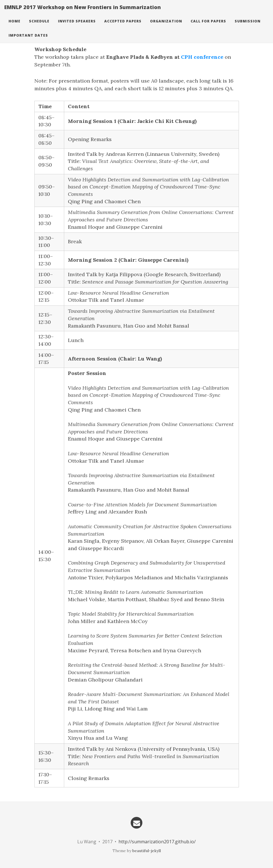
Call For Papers (208, 27)
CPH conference (202, 57)
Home (14, 27)
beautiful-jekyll (147, 851)
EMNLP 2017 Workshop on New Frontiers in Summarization (83, 13)
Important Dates (28, 41)
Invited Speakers (77, 27)
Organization (166, 27)
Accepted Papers (123, 27)
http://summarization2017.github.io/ (157, 842)
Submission (248, 27)
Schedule (39, 27)
